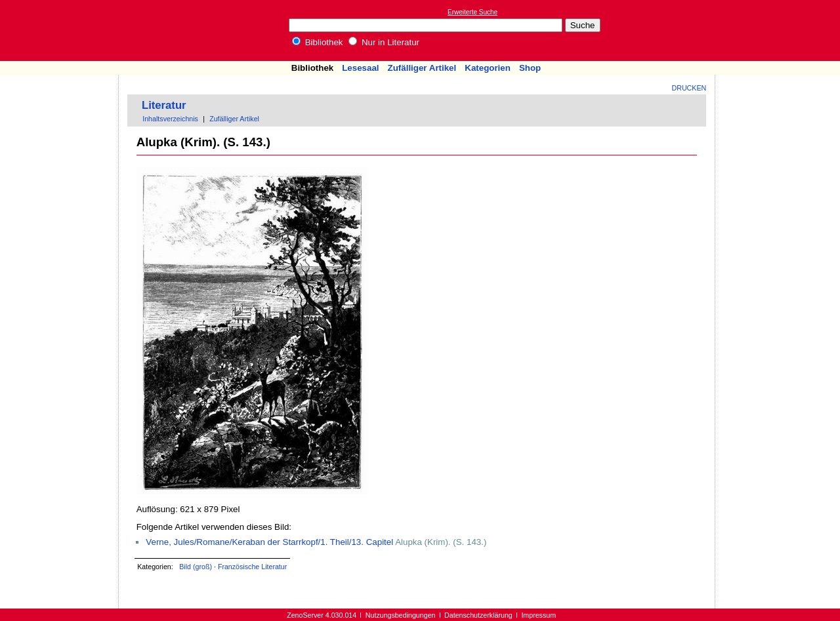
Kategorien (488, 68)
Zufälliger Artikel (422, 68)
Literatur (164, 105)
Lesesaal (360, 68)
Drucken (689, 88)
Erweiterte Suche (472, 12)
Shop (530, 68)
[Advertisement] (780, 30)
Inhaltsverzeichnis (170, 119)
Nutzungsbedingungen (401, 615)
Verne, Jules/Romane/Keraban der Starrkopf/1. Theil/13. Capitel (269, 542)
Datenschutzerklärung (478, 615)
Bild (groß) (196, 567)
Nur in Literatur (384, 42)
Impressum (538, 615)
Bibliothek (318, 42)
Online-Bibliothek (62, 30)
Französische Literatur (252, 567)
